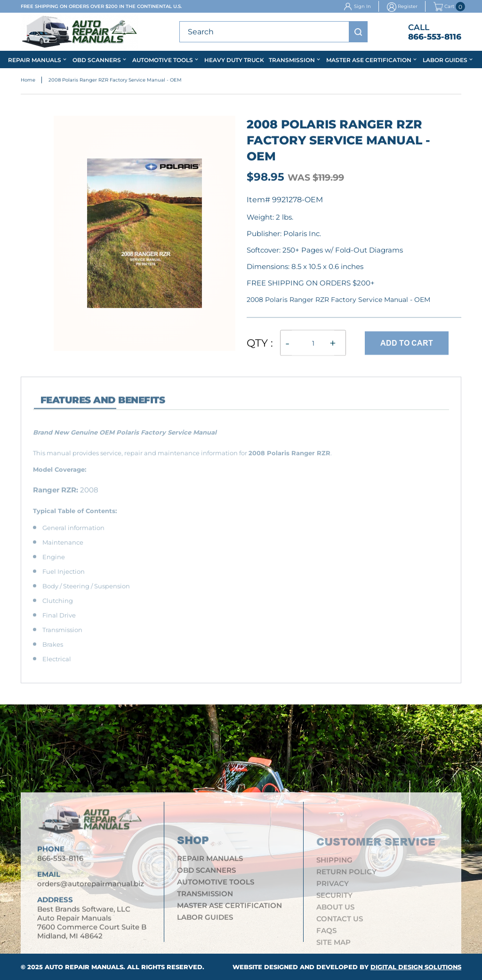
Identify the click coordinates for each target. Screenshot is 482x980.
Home (28, 82)
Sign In (362, 6)
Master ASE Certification (369, 60)
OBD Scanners (97, 60)
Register (408, 6)
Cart (444, 7)
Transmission (292, 60)
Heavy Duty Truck (234, 60)
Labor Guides (445, 60)
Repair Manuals (35, 60)
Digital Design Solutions (416, 967)
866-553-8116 (435, 37)
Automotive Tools (163, 60)
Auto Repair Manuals (84, 967)
